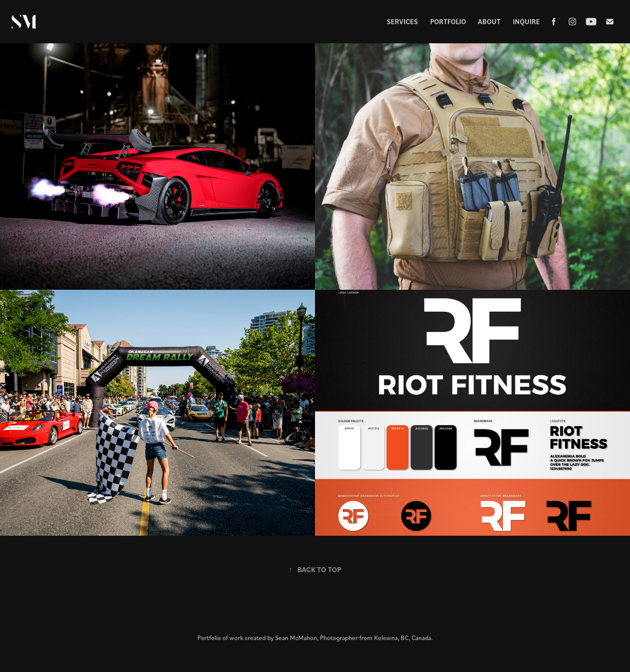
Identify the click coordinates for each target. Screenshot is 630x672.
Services (402, 21)
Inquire (526, 21)
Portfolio (448, 21)
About (489, 21)
